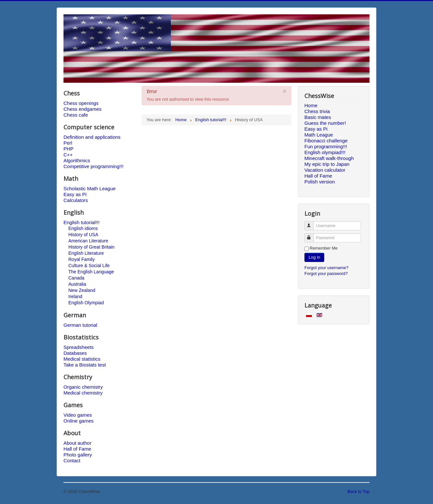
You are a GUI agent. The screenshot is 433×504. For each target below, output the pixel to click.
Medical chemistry (83, 393)
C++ (68, 155)
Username (312, 223)
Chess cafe (76, 115)
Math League (319, 135)
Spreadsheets (79, 347)
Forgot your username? (326, 268)
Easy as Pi (75, 194)
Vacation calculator (325, 170)
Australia (77, 284)
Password (312, 235)
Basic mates (318, 117)
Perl (68, 143)
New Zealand (82, 290)
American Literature (88, 241)
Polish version (320, 182)
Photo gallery (78, 455)
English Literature (86, 253)
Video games (78, 415)
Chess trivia (317, 111)
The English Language (91, 272)
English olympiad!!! (325, 152)
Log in (314, 257)
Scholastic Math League (90, 188)
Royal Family (82, 259)
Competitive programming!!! (93, 166)
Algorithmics (77, 160)
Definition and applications (92, 137)
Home (311, 105)
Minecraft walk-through (329, 158)
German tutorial (80, 325)
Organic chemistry (83, 387)
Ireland (75, 296)
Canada (76, 278)
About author (77, 443)
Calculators (76, 200)
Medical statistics (82, 359)
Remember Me (324, 248)
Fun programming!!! (326, 146)
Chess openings (81, 103)
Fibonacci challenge (326, 141)
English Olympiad (86, 303)
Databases (75, 353)
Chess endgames (83, 109)
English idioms (83, 228)
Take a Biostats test (85, 365)
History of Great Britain (91, 247)
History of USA (83, 235)
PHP (69, 149)
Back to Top (358, 491)
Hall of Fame (77, 449)
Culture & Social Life (89, 266)
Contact (72, 461)
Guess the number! (325, 123)
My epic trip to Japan (327, 164)
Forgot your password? (326, 274)
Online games (79, 421)
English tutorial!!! (82, 222)
